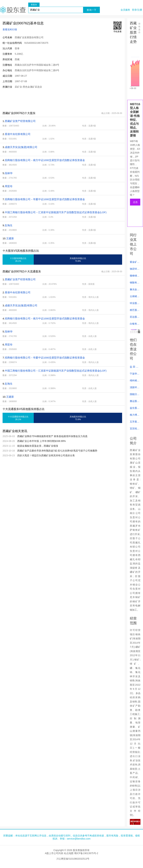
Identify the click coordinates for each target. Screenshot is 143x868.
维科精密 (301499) (135, 382)
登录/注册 (137, 10)
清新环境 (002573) (135, 388)
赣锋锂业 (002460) (135, 277)
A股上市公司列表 (54, 853)
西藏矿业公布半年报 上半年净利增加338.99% (42, 441)
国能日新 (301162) (135, 395)
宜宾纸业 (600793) (135, 430)
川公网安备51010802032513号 (73, 859)
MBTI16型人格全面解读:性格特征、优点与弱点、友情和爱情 (135, 120)
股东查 (13, 10)
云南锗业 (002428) (135, 297)
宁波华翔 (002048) (135, 375)
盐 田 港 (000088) (135, 368)
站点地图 (69, 853)
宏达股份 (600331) (135, 318)
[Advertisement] (62, 100)
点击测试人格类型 (135, 203)
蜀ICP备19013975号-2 (86, 853)
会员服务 (125, 10)
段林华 (9, 173)
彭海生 (9, 225)
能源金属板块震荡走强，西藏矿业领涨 (38, 446)
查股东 (34, 5)
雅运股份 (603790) (135, 402)
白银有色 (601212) (135, 325)
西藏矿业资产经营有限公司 (20, 121)
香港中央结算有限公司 (18, 134)
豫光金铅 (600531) (135, 290)
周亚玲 (9, 186)
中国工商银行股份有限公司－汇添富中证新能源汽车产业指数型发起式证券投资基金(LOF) (56, 212)
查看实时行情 (10, 30)
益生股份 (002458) (135, 409)
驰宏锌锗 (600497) (135, 270)
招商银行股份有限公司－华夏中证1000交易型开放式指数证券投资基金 (45, 199)
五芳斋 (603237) (135, 423)
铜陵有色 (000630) (135, 284)
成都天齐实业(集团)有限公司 (21, 147)
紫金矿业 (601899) (135, 263)
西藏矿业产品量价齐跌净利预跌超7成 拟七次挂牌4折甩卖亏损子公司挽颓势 (57, 451)
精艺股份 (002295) (135, 311)
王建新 (10, 238)
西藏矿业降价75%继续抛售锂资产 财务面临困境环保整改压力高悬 (52, 436)
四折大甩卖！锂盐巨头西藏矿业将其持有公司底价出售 (46, 455)
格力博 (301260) (135, 416)
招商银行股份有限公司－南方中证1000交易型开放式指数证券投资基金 (45, 160)
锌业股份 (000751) (135, 304)
